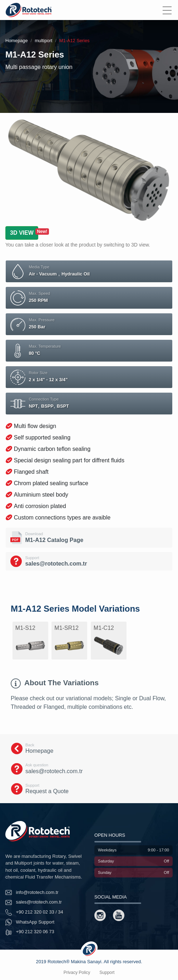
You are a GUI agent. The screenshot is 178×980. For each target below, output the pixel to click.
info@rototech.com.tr (32, 892)
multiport (43, 41)
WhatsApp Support (30, 922)
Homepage (17, 41)
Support (107, 972)
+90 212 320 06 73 (30, 932)
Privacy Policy (77, 972)
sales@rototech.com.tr (34, 902)
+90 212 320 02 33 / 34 (34, 912)
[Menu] (167, 10)
